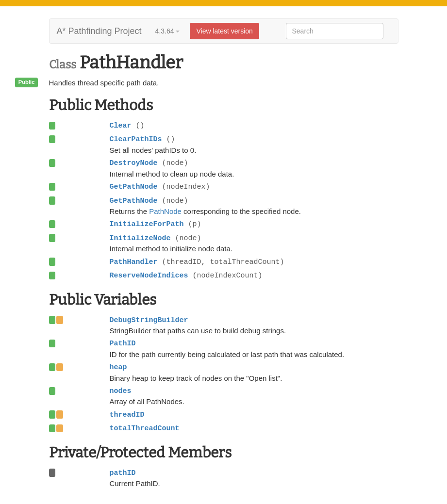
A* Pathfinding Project (99, 31)
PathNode (165, 211)
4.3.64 (168, 31)
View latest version (224, 31)
